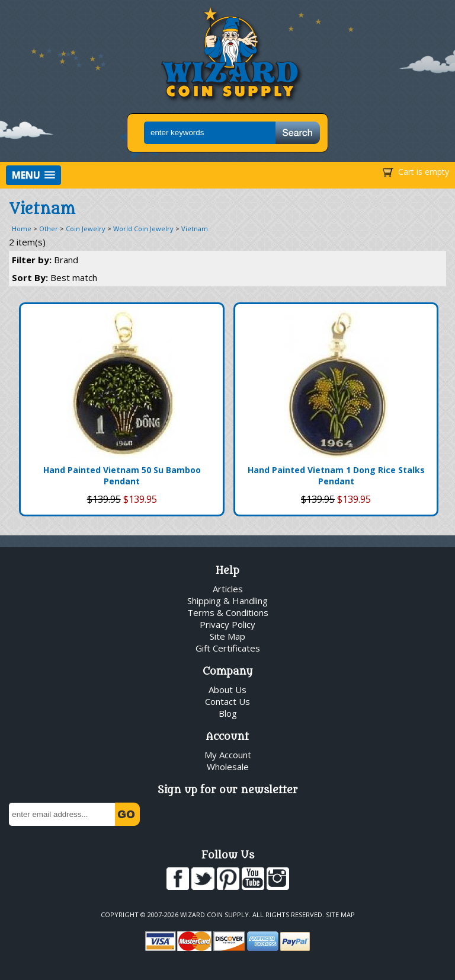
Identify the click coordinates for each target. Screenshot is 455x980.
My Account (228, 755)
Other (49, 229)
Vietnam (195, 229)
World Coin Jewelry (143, 229)
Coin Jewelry (86, 229)
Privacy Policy (227, 624)
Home (22, 229)
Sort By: (55, 277)
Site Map (227, 636)
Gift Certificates (228, 648)
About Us (227, 689)
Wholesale (228, 767)
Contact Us (227, 701)
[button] (33, 175)
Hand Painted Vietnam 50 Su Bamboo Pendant (122, 475)
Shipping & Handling (227, 601)
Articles (228, 589)
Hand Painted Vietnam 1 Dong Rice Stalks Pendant (336, 475)
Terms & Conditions (228, 612)
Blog (228, 713)
